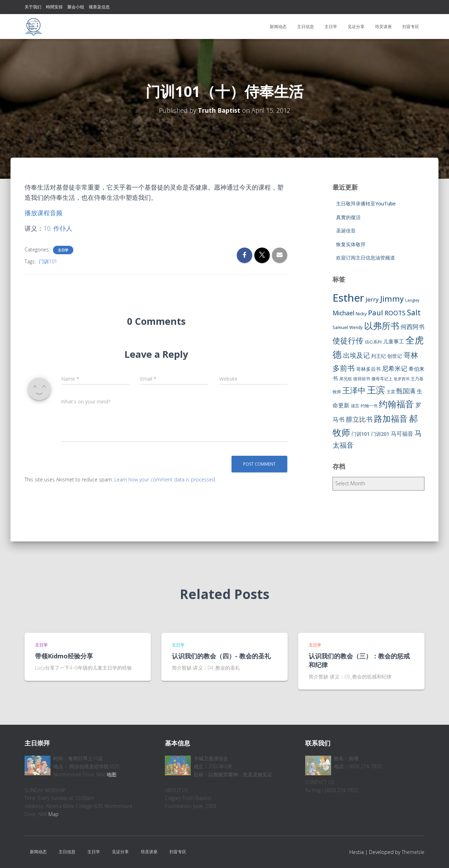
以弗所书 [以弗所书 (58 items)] (382, 325)
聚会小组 (76, 7)
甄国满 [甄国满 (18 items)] (406, 391)
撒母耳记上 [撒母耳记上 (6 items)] (382, 379)
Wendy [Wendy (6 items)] (356, 327)
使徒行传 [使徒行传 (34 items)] (348, 340)
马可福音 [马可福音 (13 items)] (402, 434)
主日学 (331, 27)
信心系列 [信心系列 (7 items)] (373, 342)
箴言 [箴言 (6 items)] (355, 406)
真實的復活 (348, 217)
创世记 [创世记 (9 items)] (395, 356)
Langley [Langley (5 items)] (412, 300)
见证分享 (356, 27)
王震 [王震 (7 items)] (391, 392)
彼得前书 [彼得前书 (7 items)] (362, 379)
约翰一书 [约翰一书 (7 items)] (369, 406)
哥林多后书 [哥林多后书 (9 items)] (368, 369)
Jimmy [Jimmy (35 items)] (392, 298)
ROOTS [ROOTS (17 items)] (395, 313)
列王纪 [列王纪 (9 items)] (378, 356)
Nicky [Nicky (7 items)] (361, 314)
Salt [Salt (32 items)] (414, 312)
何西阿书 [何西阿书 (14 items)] (413, 327)
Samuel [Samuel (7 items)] (340, 327)
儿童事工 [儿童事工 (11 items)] (394, 341)
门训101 (48, 261)
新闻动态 (278, 27)
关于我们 (33, 7)
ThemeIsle (413, 852)
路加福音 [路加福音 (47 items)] (391, 419)
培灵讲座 (383, 27)
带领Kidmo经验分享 (64, 656)
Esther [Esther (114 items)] (348, 298)
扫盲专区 (411, 27)
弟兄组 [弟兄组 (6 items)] (346, 379)
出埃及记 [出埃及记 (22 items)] (356, 355)
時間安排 (54, 7)
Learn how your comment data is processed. (165, 479)
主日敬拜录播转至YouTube (366, 203)
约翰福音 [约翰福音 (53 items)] (396, 404)
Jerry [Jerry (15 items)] (372, 299)
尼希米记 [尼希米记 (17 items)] (395, 368)
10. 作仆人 (58, 228)
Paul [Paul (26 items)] (376, 313)
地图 (112, 774)
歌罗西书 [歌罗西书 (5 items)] (402, 379)
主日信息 (306, 27)
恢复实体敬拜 (351, 244)
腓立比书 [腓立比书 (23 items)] (359, 419)
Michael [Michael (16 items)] (343, 313)
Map (53, 814)
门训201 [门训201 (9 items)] (380, 434)
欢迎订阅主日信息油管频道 (366, 258)
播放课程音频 (43, 213)
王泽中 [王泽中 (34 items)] (354, 390)
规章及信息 (99, 7)
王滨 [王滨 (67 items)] (376, 390)
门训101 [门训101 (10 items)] (361, 434)
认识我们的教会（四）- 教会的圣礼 (221, 656)
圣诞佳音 (346, 231)
